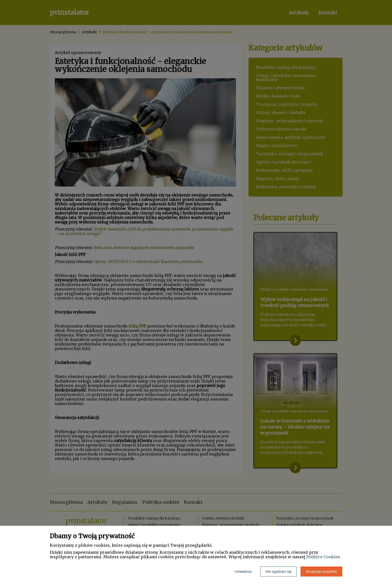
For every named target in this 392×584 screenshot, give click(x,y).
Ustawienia (243, 571)
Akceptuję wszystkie (321, 571)
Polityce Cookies (323, 557)
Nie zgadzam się (278, 571)
